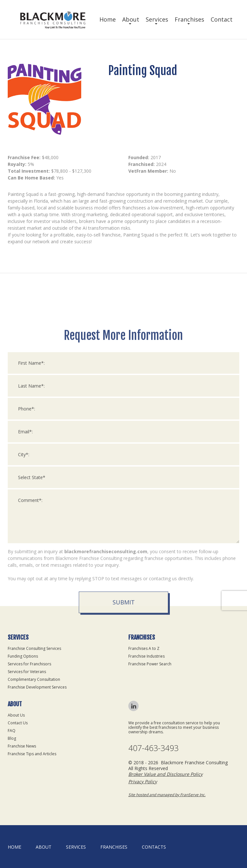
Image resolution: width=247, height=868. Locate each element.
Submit (124, 728)
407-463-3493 (153, 748)
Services (157, 19)
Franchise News (22, 746)
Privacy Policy (143, 781)
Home (108, 19)
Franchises (189, 19)
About (131, 19)
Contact (222, 19)
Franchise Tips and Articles (32, 754)
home (14, 847)
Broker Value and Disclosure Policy (165, 774)
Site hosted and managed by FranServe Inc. (167, 795)
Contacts (154, 847)
